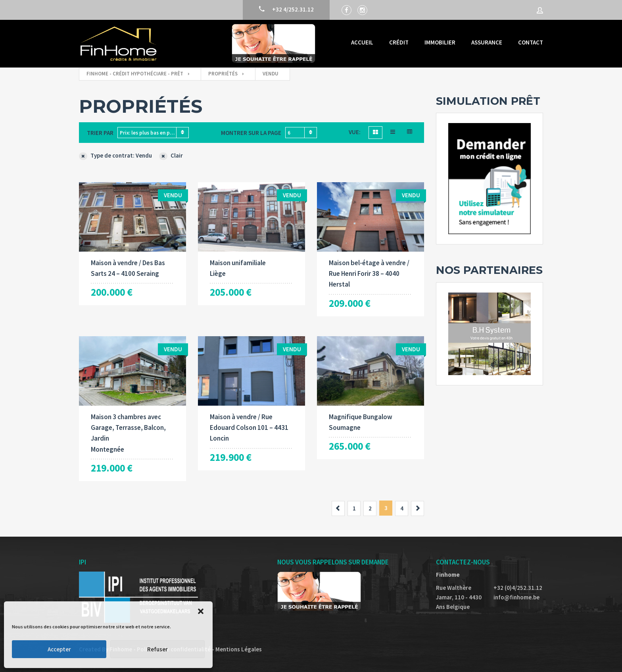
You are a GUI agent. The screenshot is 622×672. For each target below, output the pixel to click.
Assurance (487, 42)
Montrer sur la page (251, 133)
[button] (201, 611)
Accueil (362, 42)
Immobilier (440, 42)
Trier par (100, 133)
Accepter (59, 649)
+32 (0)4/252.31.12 (518, 588)
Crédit (399, 42)
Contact (531, 42)
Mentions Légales (239, 649)
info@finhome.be (516, 597)
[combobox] (153, 133)
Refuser (157, 649)
